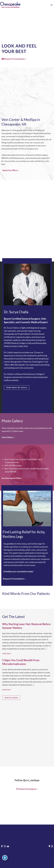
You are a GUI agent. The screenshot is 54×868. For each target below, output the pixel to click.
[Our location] (52, 846)
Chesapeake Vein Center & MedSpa (27, 130)
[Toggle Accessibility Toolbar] (5, 858)
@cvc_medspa (31, 780)
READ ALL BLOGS (11, 698)
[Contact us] (49, 846)
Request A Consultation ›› (14, 59)
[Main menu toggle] (52, 5)
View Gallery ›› (8, 437)
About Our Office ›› (11, 170)
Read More (6, 653)
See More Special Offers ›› (12, 478)
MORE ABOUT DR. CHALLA (17, 387)
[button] (14, 59)
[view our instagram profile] (5, 846)
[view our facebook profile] (2, 846)
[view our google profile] (8, 846)
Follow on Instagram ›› (27, 789)
